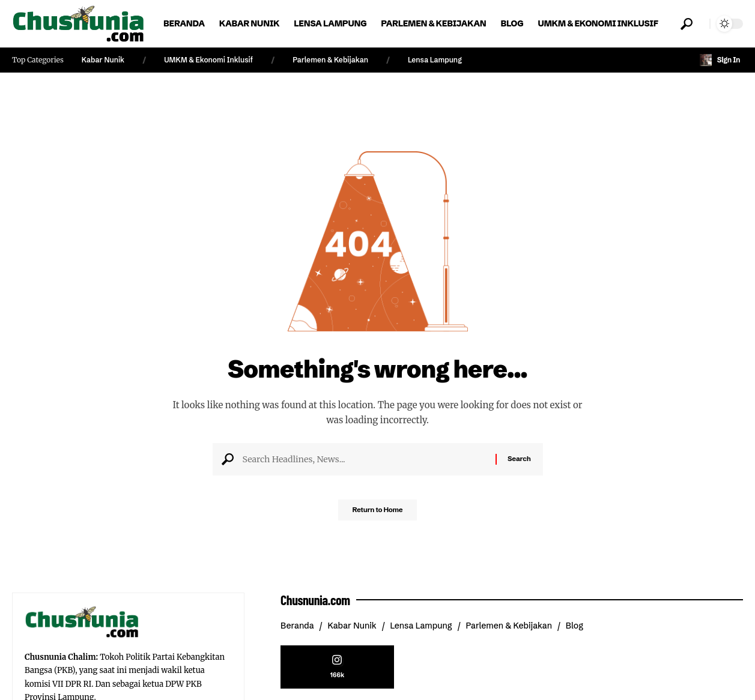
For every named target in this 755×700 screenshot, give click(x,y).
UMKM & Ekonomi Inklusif (208, 60)
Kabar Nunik (103, 60)
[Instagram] (337, 668)
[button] (687, 24)
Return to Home (378, 513)
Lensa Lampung (435, 60)
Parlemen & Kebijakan (330, 60)
